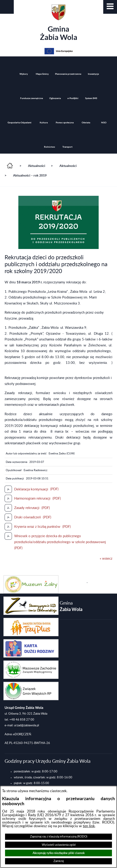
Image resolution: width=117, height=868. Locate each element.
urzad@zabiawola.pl (26, 725)
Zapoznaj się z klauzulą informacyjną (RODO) (59, 837)
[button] (110, 7)
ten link (89, 826)
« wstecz (106, 559)
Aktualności (37, 166)
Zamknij (59, 861)
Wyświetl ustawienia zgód (59, 845)
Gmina (59, 23)
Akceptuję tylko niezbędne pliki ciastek (59, 853)
